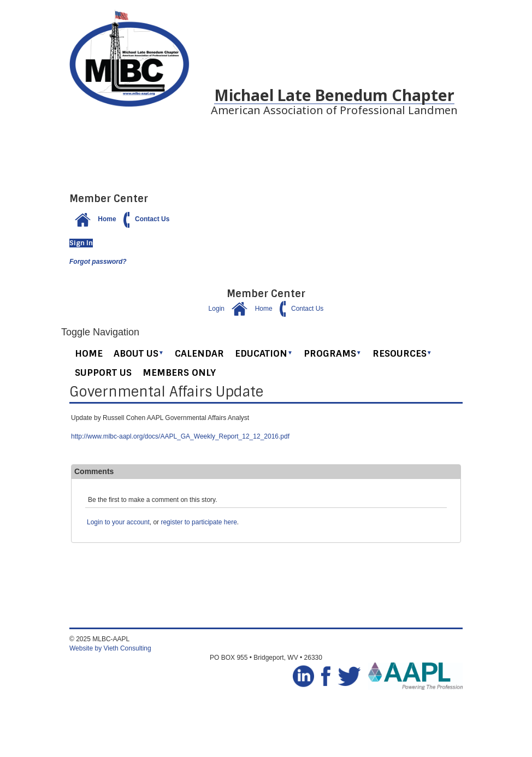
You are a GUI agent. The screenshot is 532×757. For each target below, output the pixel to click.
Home (93, 219)
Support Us (103, 372)
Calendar (199, 353)
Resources (402, 353)
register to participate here (199, 522)
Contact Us (144, 219)
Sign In (81, 243)
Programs (333, 353)
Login (217, 309)
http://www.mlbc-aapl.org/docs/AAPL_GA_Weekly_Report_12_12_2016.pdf (180, 436)
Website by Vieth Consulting (110, 648)
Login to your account (118, 522)
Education (264, 353)
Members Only (179, 372)
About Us (139, 353)
